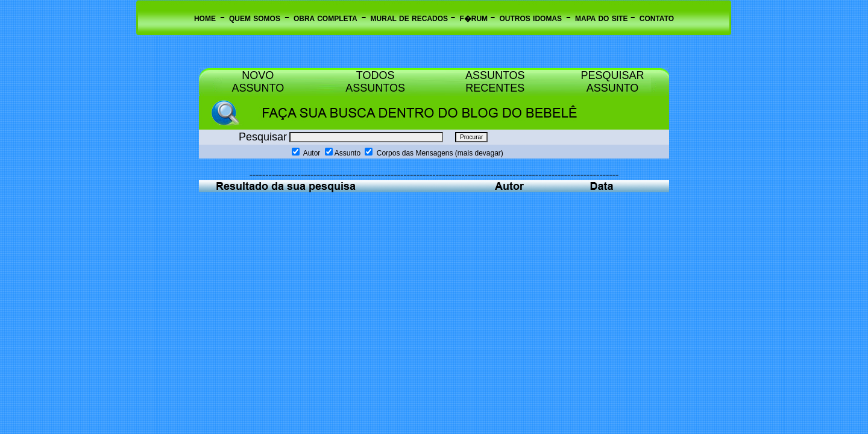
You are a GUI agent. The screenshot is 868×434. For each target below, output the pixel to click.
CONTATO (657, 19)
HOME (205, 19)
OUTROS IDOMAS (530, 19)
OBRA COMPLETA (325, 19)
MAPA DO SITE (603, 19)
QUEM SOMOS (255, 19)
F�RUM (475, 19)
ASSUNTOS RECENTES (495, 82)
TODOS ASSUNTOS (375, 82)
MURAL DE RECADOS (411, 19)
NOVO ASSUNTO (258, 82)
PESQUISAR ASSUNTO (612, 82)
